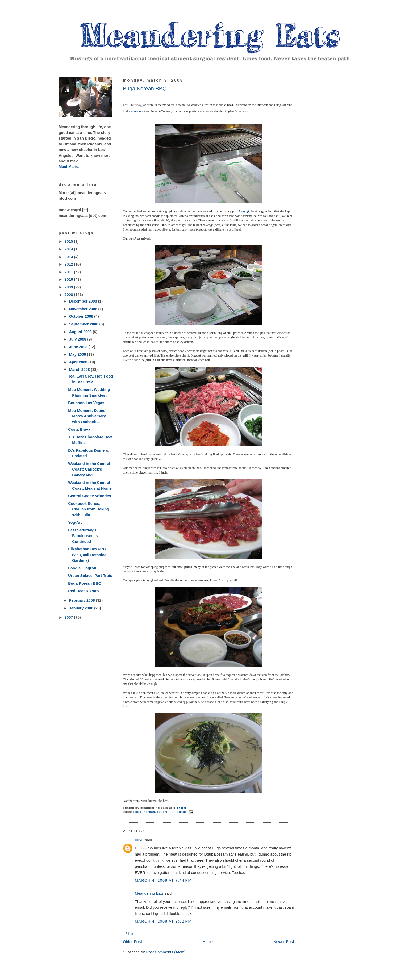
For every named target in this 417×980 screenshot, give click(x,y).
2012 (69, 264)
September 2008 (84, 324)
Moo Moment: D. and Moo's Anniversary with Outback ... (87, 416)
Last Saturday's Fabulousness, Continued (83, 536)
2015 (69, 241)
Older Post (132, 942)
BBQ (138, 812)
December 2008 (84, 301)
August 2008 (81, 332)
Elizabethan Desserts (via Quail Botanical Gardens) (88, 555)
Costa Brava (79, 429)
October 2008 (82, 316)
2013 (69, 257)
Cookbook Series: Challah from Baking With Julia (89, 509)
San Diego (178, 812)
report (162, 812)
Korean (150, 812)
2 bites (131, 934)
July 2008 (78, 339)
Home (208, 942)
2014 (69, 249)
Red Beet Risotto (83, 591)
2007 (69, 617)
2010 (69, 279)
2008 (69, 295)
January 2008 (82, 608)
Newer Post (284, 942)
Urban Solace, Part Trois (90, 576)
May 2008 (78, 354)
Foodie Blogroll (82, 568)
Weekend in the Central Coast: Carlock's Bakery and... (89, 469)
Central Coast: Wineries (89, 496)
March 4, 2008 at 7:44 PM (163, 880)
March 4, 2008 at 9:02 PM (163, 921)
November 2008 (84, 309)
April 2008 (79, 362)
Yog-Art (75, 522)
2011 (69, 272)
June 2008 (79, 347)
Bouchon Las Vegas (86, 403)
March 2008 (80, 370)
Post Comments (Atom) (166, 952)
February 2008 (83, 600)
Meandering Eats (149, 893)
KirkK (139, 840)
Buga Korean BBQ (85, 583)
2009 (69, 287)
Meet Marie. (69, 167)
